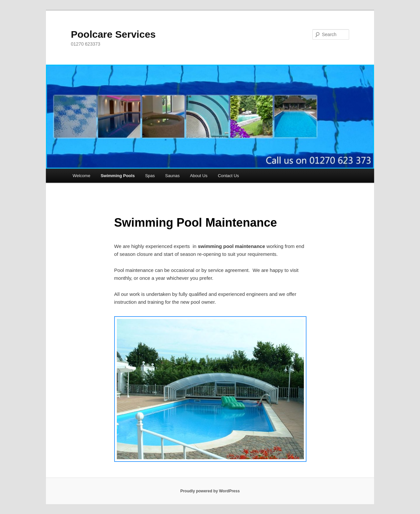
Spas (150, 176)
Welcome (81, 176)
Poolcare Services (113, 34)
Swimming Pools (118, 176)
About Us (199, 176)
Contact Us (228, 176)
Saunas (172, 176)
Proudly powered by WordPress (210, 491)
